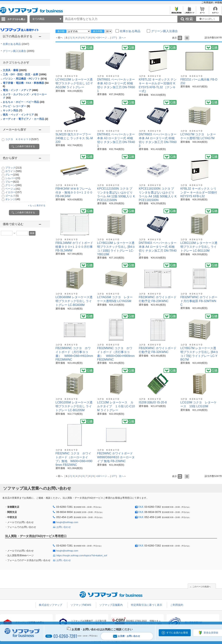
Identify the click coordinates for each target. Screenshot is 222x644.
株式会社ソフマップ (51, 605)
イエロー (13, 192)
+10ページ (101, 38)
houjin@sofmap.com (67, 522)
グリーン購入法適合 (18, 51)
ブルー (12, 182)
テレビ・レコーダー (16, 106)
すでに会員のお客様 (177, 633)
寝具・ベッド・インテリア (20, 115)
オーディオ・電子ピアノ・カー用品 (25, 119)
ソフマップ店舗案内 (111, 605)
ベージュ (13, 189)
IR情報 (218, 2)
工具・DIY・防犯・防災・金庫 (25, 74)
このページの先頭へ (202, 587)
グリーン (13, 185)
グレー (12, 175)
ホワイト (13, 171)
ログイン (215, 12)
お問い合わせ (64, 527)
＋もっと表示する (36, 205)
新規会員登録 (176, 12)
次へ (121, 38)
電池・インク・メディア (20, 90)
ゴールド (12, 196)
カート (202, 12)
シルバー (13, 178)
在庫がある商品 (16, 44)
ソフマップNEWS (81, 605)
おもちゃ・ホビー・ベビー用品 (24, 102)
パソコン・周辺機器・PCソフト (25, 79)
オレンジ (13, 199)
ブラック (13, 168)
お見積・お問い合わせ (127, 636)
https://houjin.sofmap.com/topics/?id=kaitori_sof (82, 555)
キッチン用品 (12, 110)
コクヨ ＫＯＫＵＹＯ (22, 139)
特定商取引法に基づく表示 (147, 605)
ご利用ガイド (189, 12)
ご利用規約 (208, 2)
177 (114, 38)
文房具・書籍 (15, 70)
